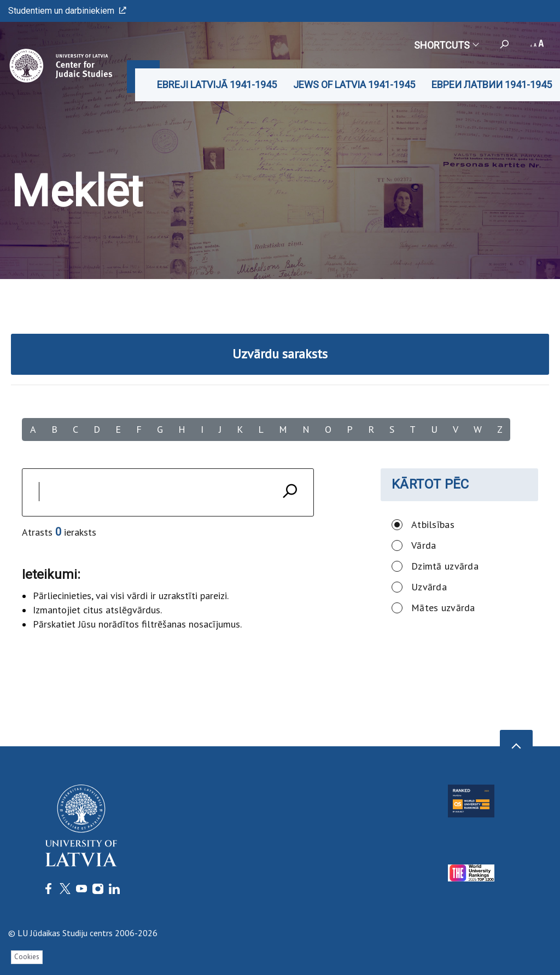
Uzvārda (429, 587)
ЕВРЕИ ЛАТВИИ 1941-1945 (492, 85)
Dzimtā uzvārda (445, 566)
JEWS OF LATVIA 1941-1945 (354, 85)
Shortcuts (446, 45)
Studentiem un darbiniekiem (67, 11)
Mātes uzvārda (443, 608)
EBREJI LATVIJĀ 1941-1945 (217, 85)
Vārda (424, 545)
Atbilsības (433, 524)
